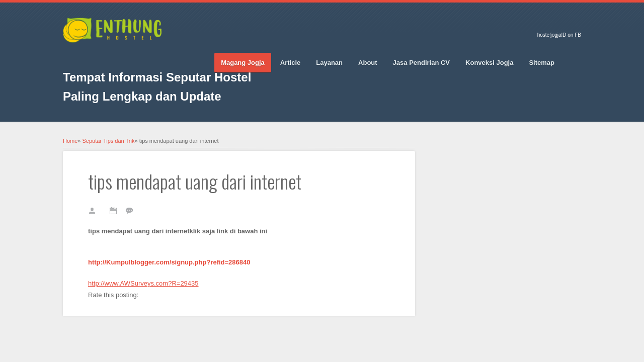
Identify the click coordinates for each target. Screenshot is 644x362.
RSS (158, 56)
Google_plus (106, 56)
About (368, 63)
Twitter (88, 56)
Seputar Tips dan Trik (109, 141)
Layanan (329, 63)
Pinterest (123, 56)
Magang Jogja (243, 63)
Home (70, 141)
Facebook (70, 56)
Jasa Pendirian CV (421, 63)
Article (290, 63)
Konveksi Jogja (489, 63)
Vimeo (141, 56)
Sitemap (542, 63)
